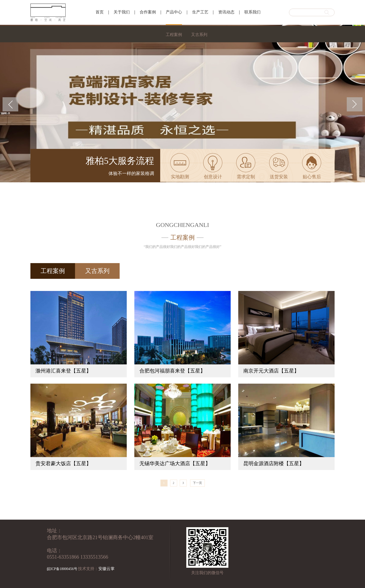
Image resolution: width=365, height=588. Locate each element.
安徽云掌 (106, 569)
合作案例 (148, 12)
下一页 (197, 483)
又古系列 (199, 35)
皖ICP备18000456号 (62, 569)
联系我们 (252, 12)
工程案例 (174, 35)
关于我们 (122, 12)
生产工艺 (200, 12)
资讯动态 (226, 12)
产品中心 (174, 12)
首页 (100, 12)
